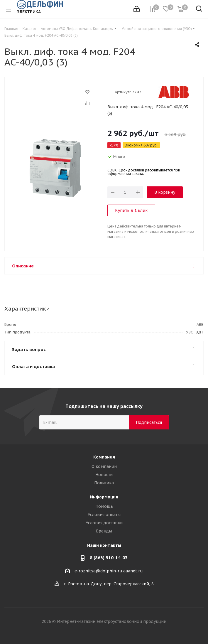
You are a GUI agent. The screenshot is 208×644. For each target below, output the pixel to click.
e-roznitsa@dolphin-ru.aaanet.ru (109, 571)
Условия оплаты (104, 515)
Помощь (104, 506)
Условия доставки (104, 523)
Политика (104, 483)
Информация (104, 497)
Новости (104, 475)
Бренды (104, 531)
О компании (104, 466)
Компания (104, 457)
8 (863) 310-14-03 (109, 558)
